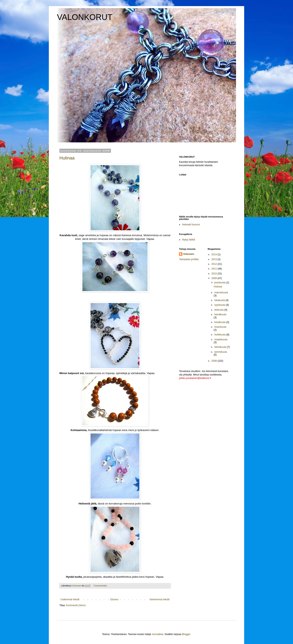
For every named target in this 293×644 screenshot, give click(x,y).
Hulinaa (67, 158)
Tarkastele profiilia (189, 259)
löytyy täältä (189, 240)
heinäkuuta (220, 314)
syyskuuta (220, 305)
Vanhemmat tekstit (160, 599)
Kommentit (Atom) (76, 605)
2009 (214, 278)
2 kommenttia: (101, 586)
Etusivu (114, 599)
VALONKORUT (85, 17)
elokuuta (219, 310)
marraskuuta (221, 293)
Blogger (186, 634)
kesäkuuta (220, 322)
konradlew (158, 634)
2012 (214, 264)
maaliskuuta (221, 339)
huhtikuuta (220, 335)
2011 (214, 269)
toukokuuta (220, 327)
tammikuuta (221, 352)
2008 (214, 361)
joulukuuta (220, 283)
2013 (214, 259)
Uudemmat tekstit (70, 599)
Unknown (189, 254)
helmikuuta (220, 347)
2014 (214, 254)
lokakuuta (220, 300)
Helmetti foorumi (191, 225)
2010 (214, 274)
